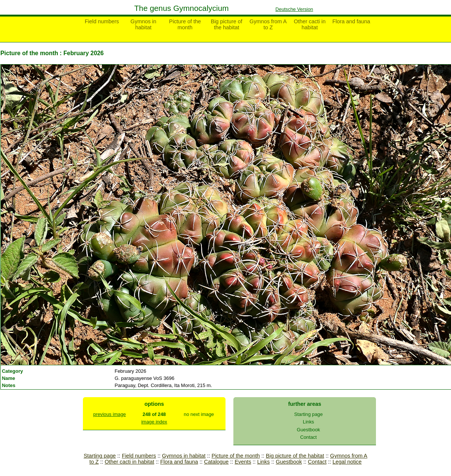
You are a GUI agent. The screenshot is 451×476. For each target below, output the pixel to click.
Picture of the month (185, 24)
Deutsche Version (294, 9)
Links (308, 422)
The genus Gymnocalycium (182, 8)
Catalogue (216, 462)
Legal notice (347, 462)
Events (243, 462)
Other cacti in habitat (310, 24)
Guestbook (308, 430)
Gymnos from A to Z (268, 24)
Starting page (308, 414)
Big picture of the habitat (227, 24)
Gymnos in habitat (144, 24)
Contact (308, 437)
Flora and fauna (351, 21)
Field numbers (102, 21)
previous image (110, 414)
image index (154, 422)
